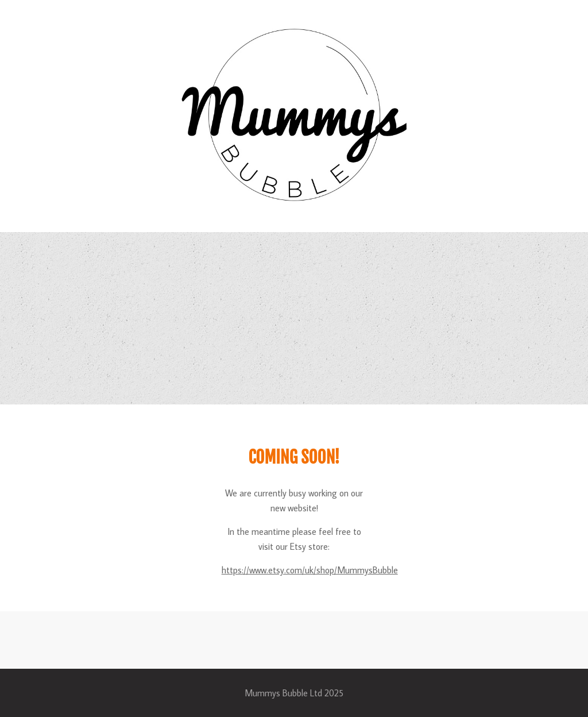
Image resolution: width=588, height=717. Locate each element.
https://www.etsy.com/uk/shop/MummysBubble (310, 570)
